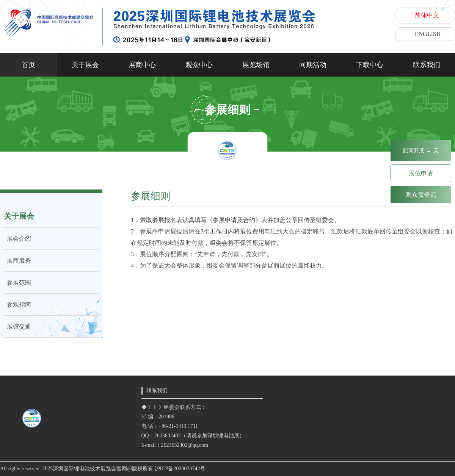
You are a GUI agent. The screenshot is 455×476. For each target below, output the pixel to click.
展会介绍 (17, 239)
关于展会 (85, 65)
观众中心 (199, 65)
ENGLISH (428, 34)
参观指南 (17, 305)
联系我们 (427, 65)
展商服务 (17, 261)
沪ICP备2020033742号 (180, 469)
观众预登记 (421, 195)
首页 (28, 65)
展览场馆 (256, 65)
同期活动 (313, 65)
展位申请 (421, 173)
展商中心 (142, 65)
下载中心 (370, 65)
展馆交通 (17, 326)
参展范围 (17, 283)
